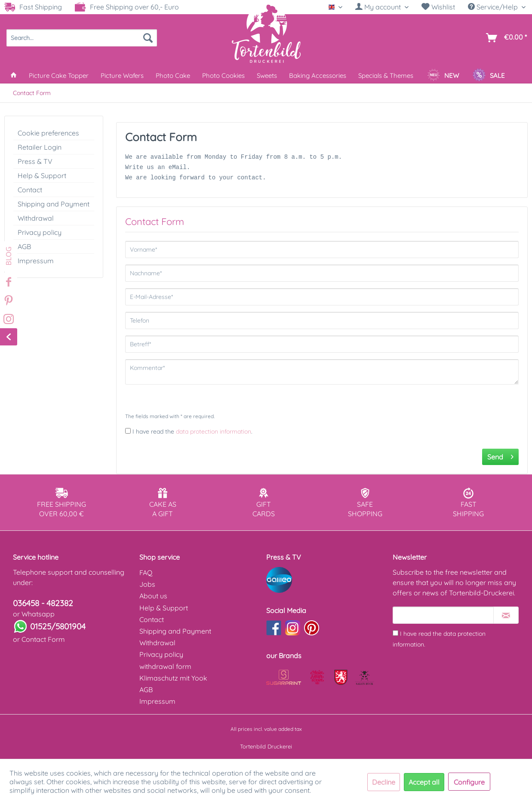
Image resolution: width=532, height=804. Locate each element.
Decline (384, 782)
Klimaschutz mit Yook (173, 678)
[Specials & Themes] (386, 75)
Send (500, 456)
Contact (30, 190)
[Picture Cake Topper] (59, 75)
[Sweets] (267, 75)
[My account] (382, 7)
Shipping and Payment (54, 204)
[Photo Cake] (173, 75)
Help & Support (42, 176)
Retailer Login (40, 147)
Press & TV (35, 161)
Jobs (147, 584)
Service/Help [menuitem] (494, 7)
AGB (24, 246)
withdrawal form (165, 666)
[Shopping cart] (505, 38)
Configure (469, 782)
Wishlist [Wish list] (438, 7)
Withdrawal (36, 218)
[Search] (148, 38)
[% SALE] (489, 75)
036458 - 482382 (43, 603)
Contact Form (43, 639)
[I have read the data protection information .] (128, 431)
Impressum (36, 261)
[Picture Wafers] (122, 75)
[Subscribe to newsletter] (506, 615)
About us (153, 596)
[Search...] (82, 38)
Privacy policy (40, 232)
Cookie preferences (48, 133)
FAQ (146, 573)
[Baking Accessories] (318, 75)
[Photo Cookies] (223, 75)
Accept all (424, 782)
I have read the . (192, 431)
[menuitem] (382, 7)
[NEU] (443, 75)
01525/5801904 (58, 626)
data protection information (214, 431)
